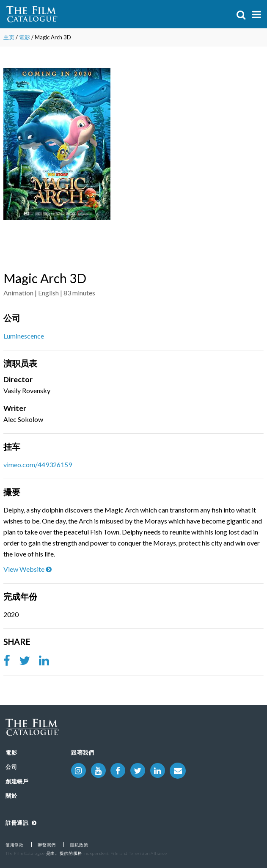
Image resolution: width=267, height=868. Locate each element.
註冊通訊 (21, 823)
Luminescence (24, 336)
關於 (11, 796)
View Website (28, 569)
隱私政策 (79, 845)
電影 (25, 37)
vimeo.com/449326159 (38, 464)
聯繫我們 (47, 845)
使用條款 (15, 845)
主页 (9, 37)
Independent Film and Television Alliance (125, 853)
